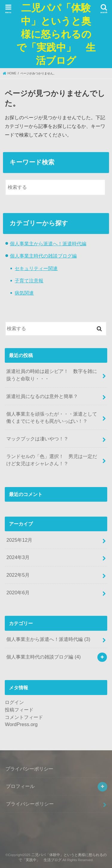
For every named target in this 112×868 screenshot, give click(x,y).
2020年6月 (18, 593)
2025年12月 (19, 540)
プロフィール (20, 786)
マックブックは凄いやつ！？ (37, 439)
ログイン (14, 702)
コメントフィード (24, 717)
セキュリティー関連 (36, 268)
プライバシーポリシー (30, 804)
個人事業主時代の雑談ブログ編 (43, 256)
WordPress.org (21, 724)
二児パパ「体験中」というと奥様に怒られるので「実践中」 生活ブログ (56, 34)
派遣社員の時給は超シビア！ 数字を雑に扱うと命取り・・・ (52, 375)
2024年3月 (18, 557)
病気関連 (24, 293)
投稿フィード (19, 710)
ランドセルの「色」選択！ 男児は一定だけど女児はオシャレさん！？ (52, 460)
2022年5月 (18, 575)
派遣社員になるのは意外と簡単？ (42, 396)
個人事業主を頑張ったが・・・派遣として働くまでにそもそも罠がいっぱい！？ (52, 418)
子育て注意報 (29, 281)
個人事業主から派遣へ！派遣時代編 (48, 244)
